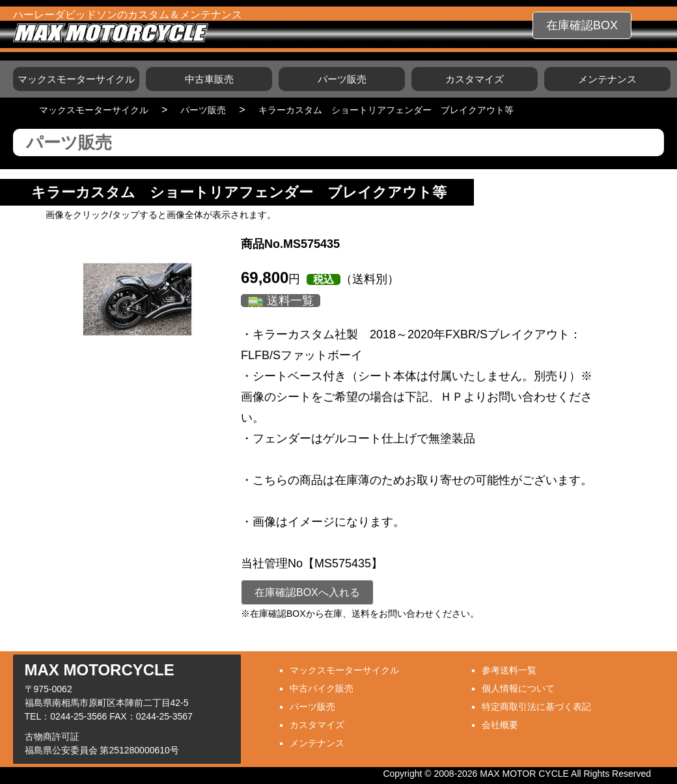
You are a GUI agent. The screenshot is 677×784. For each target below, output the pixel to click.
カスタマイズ (475, 79)
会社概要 (500, 725)
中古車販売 (209, 79)
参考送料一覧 (509, 670)
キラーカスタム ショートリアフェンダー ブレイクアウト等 (386, 110)
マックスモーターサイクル (76, 79)
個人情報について (518, 688)
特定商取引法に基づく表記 (536, 707)
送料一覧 (290, 301)
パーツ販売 (342, 79)
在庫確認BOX (582, 25)
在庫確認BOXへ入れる (307, 592)
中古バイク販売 (322, 688)
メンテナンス (607, 79)
